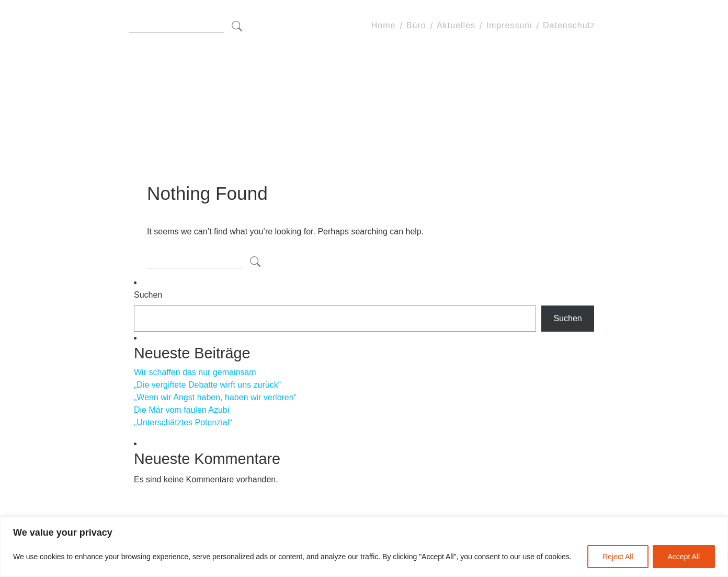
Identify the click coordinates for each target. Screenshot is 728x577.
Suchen (148, 295)
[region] (364, 547)
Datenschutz (569, 26)
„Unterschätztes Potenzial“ (183, 422)
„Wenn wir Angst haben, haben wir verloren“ (215, 397)
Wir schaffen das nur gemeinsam (195, 372)
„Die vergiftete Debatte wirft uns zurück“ (207, 385)
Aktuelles (456, 26)
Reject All (618, 557)
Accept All (684, 557)
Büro (416, 26)
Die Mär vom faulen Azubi (181, 410)
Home (384, 26)
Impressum (509, 26)
